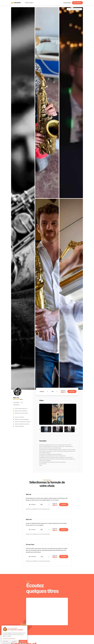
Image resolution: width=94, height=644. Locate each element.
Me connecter (77, 3)
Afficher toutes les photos (75, 9)
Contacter (72, 391)
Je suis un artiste (67, 3)
